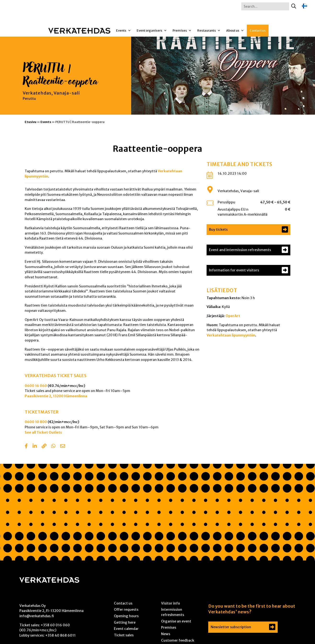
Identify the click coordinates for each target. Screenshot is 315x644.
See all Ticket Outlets (43, 432)
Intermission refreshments (173, 612)
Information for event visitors (234, 270)
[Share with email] (63, 447)
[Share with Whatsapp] (53, 447)
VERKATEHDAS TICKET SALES (56, 376)
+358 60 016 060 (55, 625)
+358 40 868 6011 (60, 635)
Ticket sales (124, 635)
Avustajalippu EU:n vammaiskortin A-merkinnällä (242, 212)
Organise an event (176, 621)
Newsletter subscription (231, 627)
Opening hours (126, 616)
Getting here (125, 622)
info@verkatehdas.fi (37, 616)
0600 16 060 (36, 386)
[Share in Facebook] (26, 447)
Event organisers (152, 31)
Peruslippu (226, 202)
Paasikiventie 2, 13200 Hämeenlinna (56, 396)
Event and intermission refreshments (240, 250)
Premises (182, 31)
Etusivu (31, 122)
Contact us (258, 31)
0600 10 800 (36, 422)
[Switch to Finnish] (304, 6)
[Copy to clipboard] (44, 447)
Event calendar (126, 629)
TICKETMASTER (42, 412)
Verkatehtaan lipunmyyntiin (231, 335)
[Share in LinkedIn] (35, 447)
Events (124, 31)
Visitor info (171, 603)
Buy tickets (218, 230)
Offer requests (126, 610)
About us (235, 31)
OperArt (233, 316)
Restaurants (209, 31)
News (166, 634)
